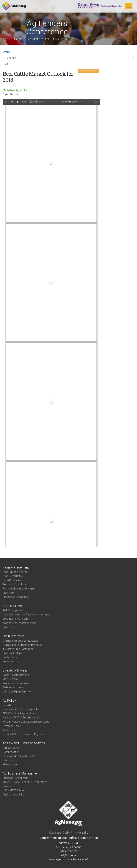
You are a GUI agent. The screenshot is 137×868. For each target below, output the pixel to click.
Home (6, 39)
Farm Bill (8, 705)
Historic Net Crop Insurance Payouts (23, 734)
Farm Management (16, 567)
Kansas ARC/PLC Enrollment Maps (22, 718)
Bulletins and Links (13, 687)
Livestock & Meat (15, 670)
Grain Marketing (14, 636)
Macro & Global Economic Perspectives (25, 782)
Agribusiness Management (21, 773)
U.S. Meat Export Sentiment (18, 692)
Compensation (11, 752)
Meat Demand (10, 679)
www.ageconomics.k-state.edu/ (68, 859)
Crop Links (9, 627)
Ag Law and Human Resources (24, 743)
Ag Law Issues (11, 748)
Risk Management (13, 610)
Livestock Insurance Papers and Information (28, 615)
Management (10, 764)
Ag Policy (9, 700)
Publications (10, 657)
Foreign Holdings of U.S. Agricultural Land (26, 722)
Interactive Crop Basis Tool (18, 649)
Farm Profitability (12, 580)
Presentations (11, 661)
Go (7, 64)
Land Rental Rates (13, 576)
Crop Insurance (13, 606)
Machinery (9, 593)
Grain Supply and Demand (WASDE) (23, 645)
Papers (7, 786)
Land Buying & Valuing (15, 572)
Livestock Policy (12, 726)
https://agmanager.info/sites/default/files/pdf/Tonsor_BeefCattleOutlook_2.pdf (51, 323)
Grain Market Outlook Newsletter (21, 641)
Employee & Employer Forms (19, 756)
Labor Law (9, 760)
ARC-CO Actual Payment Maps (20, 713)
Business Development (16, 778)
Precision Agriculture (14, 584)
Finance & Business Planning (19, 589)
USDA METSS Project (15, 790)
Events (18, 39)
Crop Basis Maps (12, 653)
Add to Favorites (89, 71)
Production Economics (16, 597)
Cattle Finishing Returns (16, 675)
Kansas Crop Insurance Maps (19, 623)
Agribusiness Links (13, 795)
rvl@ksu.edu (68, 855)
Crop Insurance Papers (16, 619)
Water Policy (10, 730)
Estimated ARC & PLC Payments (21, 709)
